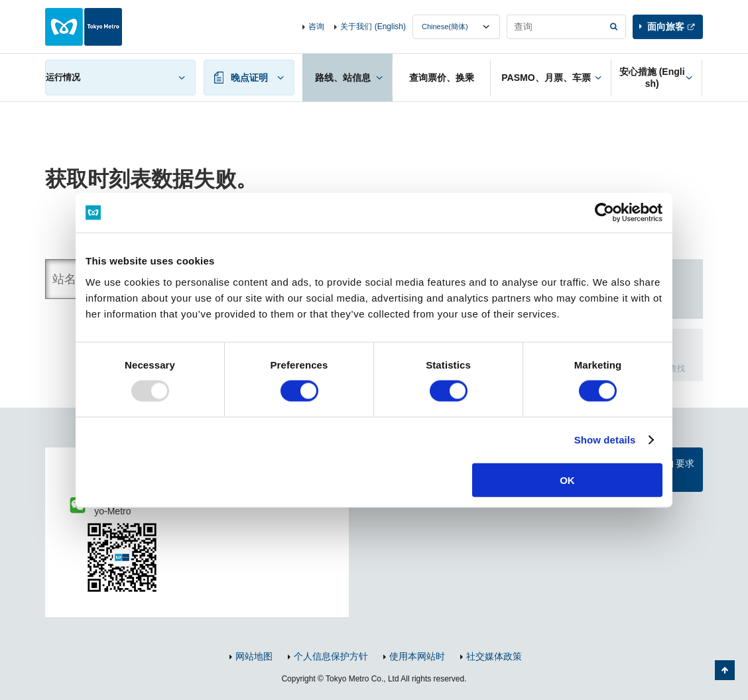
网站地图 (254, 656)
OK (567, 480)
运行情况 (63, 77)
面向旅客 (666, 27)
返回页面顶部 (725, 670)
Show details (605, 440)
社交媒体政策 (494, 656)
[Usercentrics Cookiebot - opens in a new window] (604, 213)
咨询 (316, 27)
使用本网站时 (417, 656)
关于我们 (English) (373, 27)
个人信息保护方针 (331, 656)
